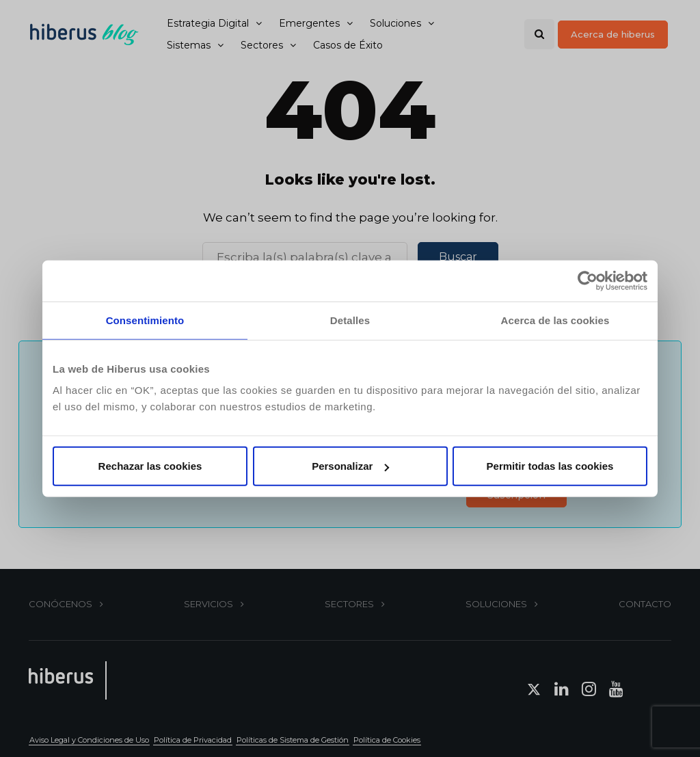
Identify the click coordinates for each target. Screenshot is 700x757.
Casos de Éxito (348, 45)
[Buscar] (305, 257)
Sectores (262, 45)
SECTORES (349, 604)
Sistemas (189, 45)
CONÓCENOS (60, 604)
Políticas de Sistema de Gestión (293, 740)
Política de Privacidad (193, 740)
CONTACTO (645, 604)
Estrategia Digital (208, 23)
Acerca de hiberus (613, 34)
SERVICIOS (208, 604)
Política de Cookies (387, 740)
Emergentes (309, 23)
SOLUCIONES (496, 604)
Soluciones (395, 23)
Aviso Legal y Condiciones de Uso (89, 740)
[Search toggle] (539, 34)
